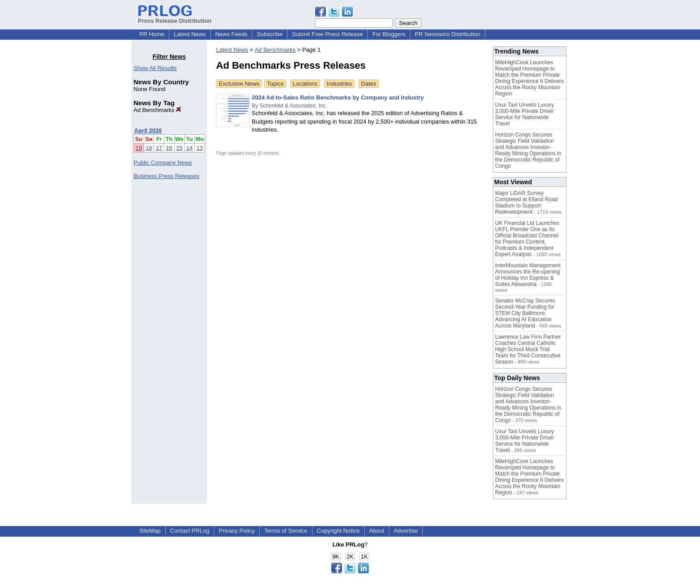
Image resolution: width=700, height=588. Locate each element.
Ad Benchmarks (157, 110)
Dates (369, 84)
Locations (305, 84)
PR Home (152, 34)
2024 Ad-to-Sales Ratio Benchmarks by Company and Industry (338, 97)
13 (200, 148)
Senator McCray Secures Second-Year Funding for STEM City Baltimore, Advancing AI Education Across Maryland (525, 313)
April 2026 (148, 130)
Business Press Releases (166, 176)
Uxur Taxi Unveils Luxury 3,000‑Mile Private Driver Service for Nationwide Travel (525, 114)
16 (169, 148)
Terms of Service (286, 531)
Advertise (406, 531)
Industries (339, 84)
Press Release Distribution (175, 17)
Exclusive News (239, 84)
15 (179, 148)
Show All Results (155, 68)
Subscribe (270, 34)
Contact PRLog (190, 531)
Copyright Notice (338, 531)
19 (139, 148)
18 (149, 148)
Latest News (190, 34)
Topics (275, 84)
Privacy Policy (237, 531)
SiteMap (150, 531)
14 (189, 148)
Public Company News (163, 163)
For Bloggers (389, 34)
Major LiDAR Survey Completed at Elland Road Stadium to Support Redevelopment (526, 203)
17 (159, 148)
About (377, 531)
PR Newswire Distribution (448, 34)
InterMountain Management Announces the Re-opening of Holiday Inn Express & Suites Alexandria (528, 275)
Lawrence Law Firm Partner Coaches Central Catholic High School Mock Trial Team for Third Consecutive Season (528, 349)
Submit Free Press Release (327, 34)
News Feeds (231, 34)
